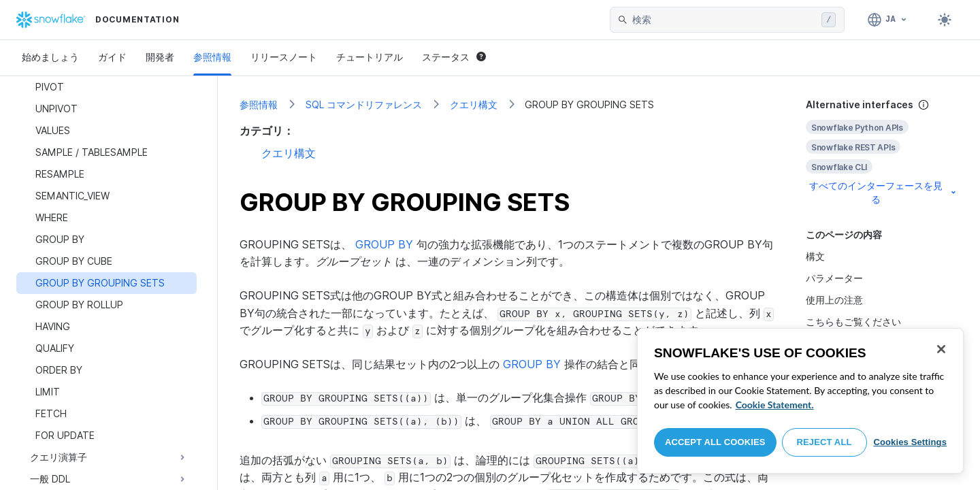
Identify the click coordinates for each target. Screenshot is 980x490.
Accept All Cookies (715, 442)
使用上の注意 (834, 300)
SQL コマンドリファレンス (364, 104)
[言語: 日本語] (888, 20)
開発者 (160, 57)
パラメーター (834, 278)
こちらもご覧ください (853, 322)
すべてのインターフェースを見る (884, 192)
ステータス (454, 57)
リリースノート (284, 57)
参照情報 (212, 57)
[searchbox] (724, 20)
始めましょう (50, 57)
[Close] (941, 349)
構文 (815, 256)
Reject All (824, 442)
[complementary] (882, 152)
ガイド (112, 57)
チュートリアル (370, 57)
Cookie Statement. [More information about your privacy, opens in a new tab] (775, 405)
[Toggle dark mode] (945, 20)
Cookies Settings (910, 442)
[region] (800, 401)
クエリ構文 (474, 104)
